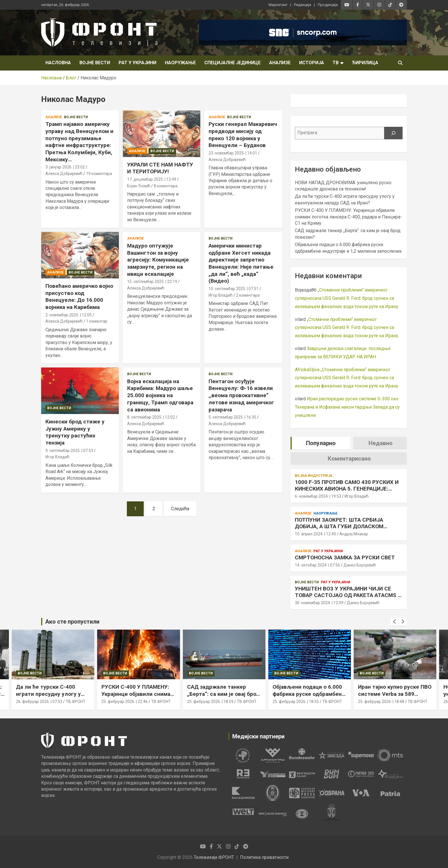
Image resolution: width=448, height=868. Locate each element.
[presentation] (395, 622)
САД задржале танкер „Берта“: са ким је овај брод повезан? (223, 694)
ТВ (336, 63)
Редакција (303, 5)
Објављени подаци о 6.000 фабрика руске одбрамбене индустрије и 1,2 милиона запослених (309, 697)
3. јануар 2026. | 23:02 (65, 167)
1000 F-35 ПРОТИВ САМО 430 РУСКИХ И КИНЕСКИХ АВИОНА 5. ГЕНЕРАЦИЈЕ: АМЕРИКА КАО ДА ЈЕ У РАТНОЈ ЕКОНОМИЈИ (347, 492)
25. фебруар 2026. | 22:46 (125, 702)
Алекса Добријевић (64, 174)
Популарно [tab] (321, 443)
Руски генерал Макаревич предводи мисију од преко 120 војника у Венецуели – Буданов (243, 135)
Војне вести (95, 63)
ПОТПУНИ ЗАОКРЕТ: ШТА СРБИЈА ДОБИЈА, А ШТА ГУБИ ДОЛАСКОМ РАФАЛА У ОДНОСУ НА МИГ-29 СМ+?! (343, 526)
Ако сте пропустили (72, 622)
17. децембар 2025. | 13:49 (152, 179)
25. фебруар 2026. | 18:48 (381, 702)
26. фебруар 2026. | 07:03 (39, 702)
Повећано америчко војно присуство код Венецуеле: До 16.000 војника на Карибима (79, 297)
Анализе (280, 63)
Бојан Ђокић (139, 186)
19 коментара (99, 174)
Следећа (180, 509)
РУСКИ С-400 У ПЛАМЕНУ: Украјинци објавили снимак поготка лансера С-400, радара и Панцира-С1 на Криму (348, 217)
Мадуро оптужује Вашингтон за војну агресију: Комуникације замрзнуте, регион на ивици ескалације (158, 260)
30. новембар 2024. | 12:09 (319, 603)
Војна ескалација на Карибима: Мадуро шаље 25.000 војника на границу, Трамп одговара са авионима (160, 395)
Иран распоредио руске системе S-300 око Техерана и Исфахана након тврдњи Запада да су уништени (347, 407)
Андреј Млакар (354, 534)
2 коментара (248, 295)
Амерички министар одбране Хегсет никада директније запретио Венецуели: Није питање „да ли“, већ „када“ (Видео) (241, 263)
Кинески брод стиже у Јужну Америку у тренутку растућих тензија (75, 432)
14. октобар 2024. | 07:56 (317, 565)
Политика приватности (264, 857)
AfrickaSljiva (307, 370)
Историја (312, 63)
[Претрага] (393, 133)
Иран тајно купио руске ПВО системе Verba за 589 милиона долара (395, 694)
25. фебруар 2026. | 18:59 (210, 702)
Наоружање (180, 63)
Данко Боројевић (360, 565)
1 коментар (97, 321)
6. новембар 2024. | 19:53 (318, 496)
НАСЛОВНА (58, 63)
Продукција (328, 5)
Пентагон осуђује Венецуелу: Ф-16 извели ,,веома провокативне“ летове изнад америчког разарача (241, 395)
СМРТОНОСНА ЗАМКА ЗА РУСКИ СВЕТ (345, 557)
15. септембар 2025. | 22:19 (152, 282)
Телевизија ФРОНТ (214, 857)
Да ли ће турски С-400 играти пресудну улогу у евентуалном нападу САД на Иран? (50, 697)
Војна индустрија (314, 476)
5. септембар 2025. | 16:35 (232, 417)
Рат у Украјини (137, 63)
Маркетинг (278, 5)
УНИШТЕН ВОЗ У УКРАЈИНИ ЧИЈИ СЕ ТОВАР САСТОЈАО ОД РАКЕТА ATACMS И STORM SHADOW (348, 595)
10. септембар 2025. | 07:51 (234, 289)
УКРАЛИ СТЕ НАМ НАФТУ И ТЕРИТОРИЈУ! (160, 168)
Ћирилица (365, 63)
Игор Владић (221, 295)
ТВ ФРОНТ (76, 702)
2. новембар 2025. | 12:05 (69, 315)
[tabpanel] (243, 755)
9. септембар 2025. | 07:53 (69, 451)
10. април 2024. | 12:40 (315, 534)
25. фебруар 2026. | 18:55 (296, 702)
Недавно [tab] (381, 443)
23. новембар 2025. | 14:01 (233, 153)
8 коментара (166, 186)
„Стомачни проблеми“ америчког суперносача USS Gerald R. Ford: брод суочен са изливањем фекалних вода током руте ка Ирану (347, 298)
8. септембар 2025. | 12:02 (151, 417)
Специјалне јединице (232, 63)
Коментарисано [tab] (349, 459)
